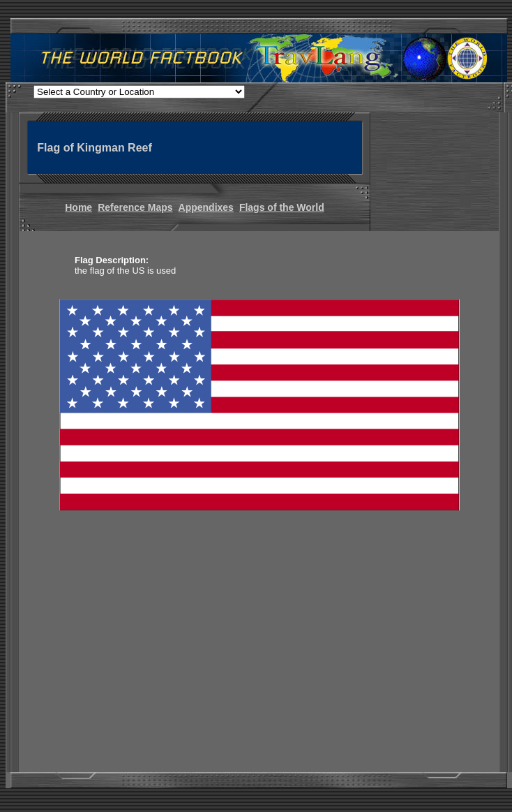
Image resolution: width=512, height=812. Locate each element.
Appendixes (206, 207)
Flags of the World (282, 207)
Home (78, 207)
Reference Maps (135, 207)
